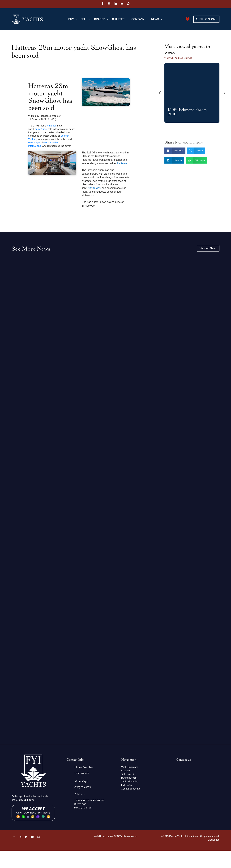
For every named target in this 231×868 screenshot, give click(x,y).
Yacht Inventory (130, 767)
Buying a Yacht (129, 778)
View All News (208, 248)
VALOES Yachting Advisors (123, 836)
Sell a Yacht (128, 774)
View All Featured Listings (178, 58)
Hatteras (51, 125)
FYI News (126, 785)
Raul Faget (34, 142)
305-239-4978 (27, 800)
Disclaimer (213, 840)
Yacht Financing (130, 781)
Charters (126, 770)
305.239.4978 (208, 19)
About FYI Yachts (130, 788)
